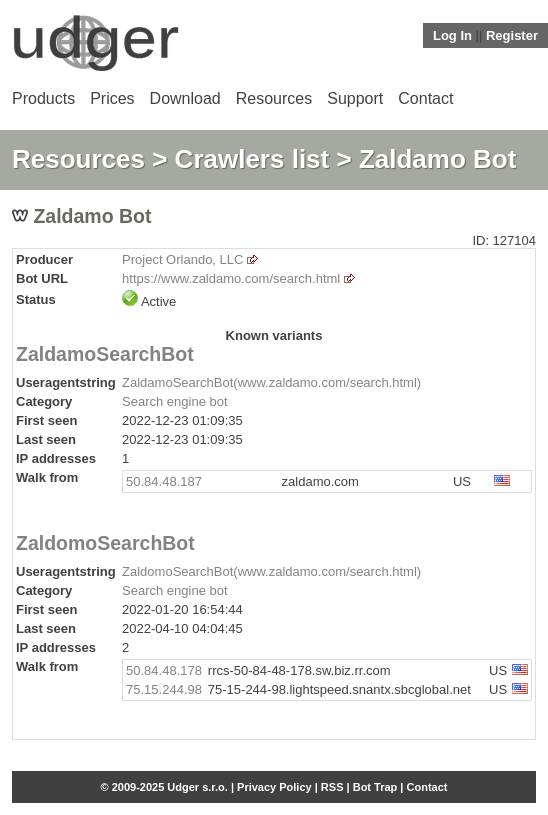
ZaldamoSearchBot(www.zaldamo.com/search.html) (271, 382)
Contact (425, 98)
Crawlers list (252, 159)
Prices (112, 98)
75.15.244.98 (164, 689)
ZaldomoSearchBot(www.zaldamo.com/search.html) (271, 571)
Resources (274, 98)
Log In (452, 35)
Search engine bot (175, 401)
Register (512, 35)
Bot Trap (375, 787)
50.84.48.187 (164, 481)
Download (185, 98)
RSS (332, 787)
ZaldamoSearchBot (105, 354)
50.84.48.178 (164, 670)
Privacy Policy (274, 787)
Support (355, 98)
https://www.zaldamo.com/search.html (231, 278)
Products (43, 98)
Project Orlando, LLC (182, 259)
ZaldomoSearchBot (105, 543)
